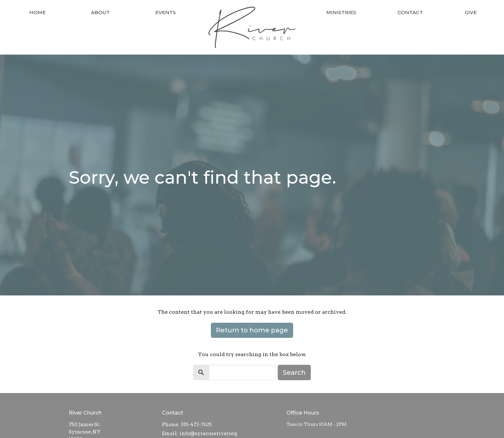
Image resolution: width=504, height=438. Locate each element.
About (100, 12)
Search (294, 372)
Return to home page (252, 330)
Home (37, 12)
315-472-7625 (196, 425)
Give (471, 12)
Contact (410, 12)
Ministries (341, 12)
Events (166, 12)
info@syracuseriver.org (208, 434)
